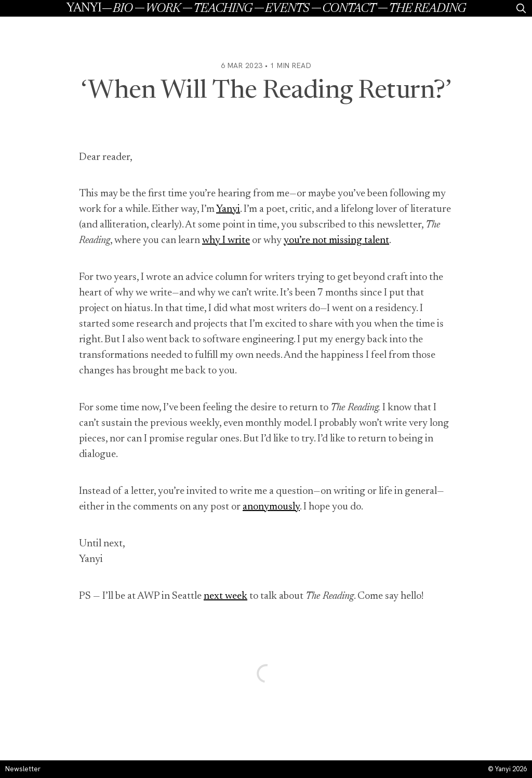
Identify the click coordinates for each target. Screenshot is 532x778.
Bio (123, 9)
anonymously (271, 507)
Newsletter (23, 769)
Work (163, 9)
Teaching (223, 9)
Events (287, 9)
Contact (349, 9)
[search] (521, 8)
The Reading (427, 9)
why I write (226, 240)
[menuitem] (129, 8)
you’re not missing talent (336, 240)
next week (225, 596)
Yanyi (84, 8)
